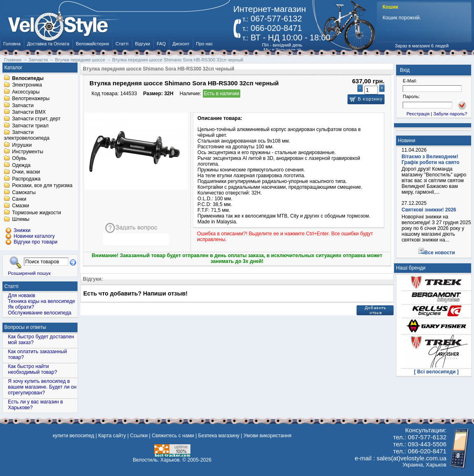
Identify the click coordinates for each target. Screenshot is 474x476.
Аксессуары (26, 92)
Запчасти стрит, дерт (36, 119)
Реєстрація (418, 114)
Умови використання (268, 436)
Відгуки (143, 44)
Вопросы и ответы (25, 327)
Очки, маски (26, 172)
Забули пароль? (450, 114)
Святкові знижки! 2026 (429, 210)
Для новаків (21, 295)
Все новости (440, 253)
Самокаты (24, 192)
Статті (122, 44)
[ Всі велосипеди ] (436, 372)
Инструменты (28, 152)
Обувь (19, 159)
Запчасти (23, 106)
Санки (19, 199)
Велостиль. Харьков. (157, 460)
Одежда (21, 165)
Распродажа (26, 179)
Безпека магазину (219, 436)
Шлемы (21, 220)
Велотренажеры (31, 99)
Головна (12, 44)
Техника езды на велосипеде (41, 301)
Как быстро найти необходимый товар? (32, 369)
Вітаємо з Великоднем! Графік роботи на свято (430, 159)
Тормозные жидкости (36, 213)
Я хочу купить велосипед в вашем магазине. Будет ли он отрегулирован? (42, 387)
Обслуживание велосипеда (40, 313)
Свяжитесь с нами (173, 436)
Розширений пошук (29, 273)
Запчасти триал (30, 126)
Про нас (205, 44)
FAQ (161, 44)
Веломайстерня (92, 44)
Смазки (20, 206)
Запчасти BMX (29, 112)
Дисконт (181, 44)
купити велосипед (73, 436)
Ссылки (139, 436)
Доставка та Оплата (48, 44)
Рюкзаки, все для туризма (42, 186)
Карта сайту (112, 436)
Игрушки (22, 145)
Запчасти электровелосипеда (27, 136)
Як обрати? (21, 307)
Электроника (27, 85)
